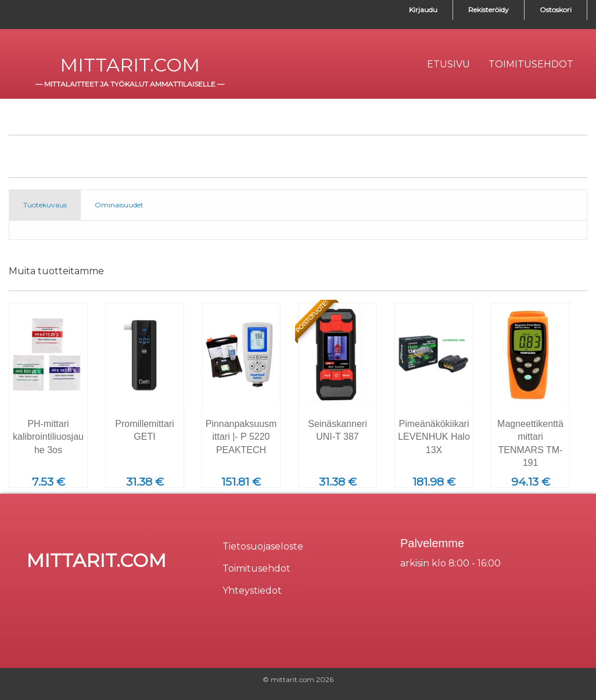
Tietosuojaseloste (263, 546)
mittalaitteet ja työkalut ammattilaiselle (130, 84)
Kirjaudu (423, 10)
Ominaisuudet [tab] (119, 205)
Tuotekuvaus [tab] (45, 205)
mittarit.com (130, 65)
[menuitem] (448, 64)
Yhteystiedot (252, 590)
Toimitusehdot (256, 568)
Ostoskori (556, 10)
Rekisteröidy (489, 10)
